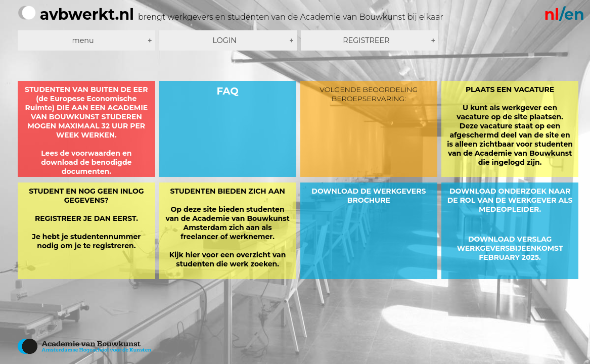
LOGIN (225, 40)
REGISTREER (366, 40)
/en (564, 14)
